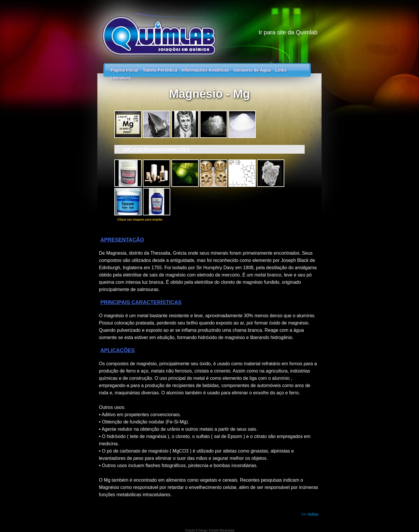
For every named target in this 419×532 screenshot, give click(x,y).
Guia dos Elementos (210, 29)
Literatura (121, 78)
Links (281, 70)
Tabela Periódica (160, 70)
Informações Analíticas (205, 70)
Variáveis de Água (252, 70)
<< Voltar (310, 514)
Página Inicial (125, 70)
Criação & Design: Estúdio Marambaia (210, 530)
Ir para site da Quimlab (288, 32)
